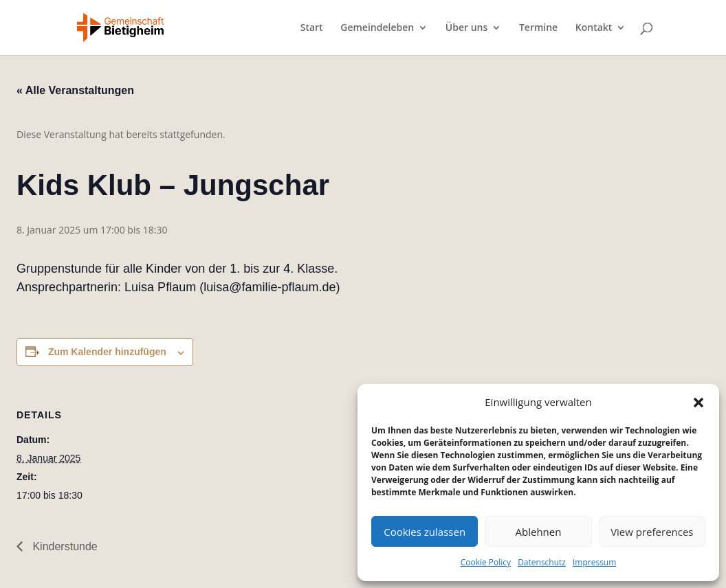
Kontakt (594, 28)
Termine (538, 28)
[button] (698, 403)
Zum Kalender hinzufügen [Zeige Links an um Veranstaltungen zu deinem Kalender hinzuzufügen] (107, 352)
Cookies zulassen (425, 532)
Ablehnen (539, 532)
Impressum (594, 562)
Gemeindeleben (377, 28)
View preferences (652, 532)
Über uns (466, 28)
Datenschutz (542, 562)
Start (312, 28)
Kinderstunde (64, 546)
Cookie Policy (486, 562)
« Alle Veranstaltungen (75, 90)
